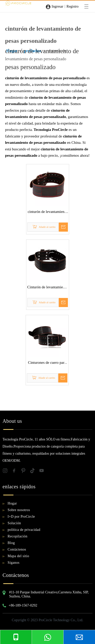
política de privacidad (24, 530)
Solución (14, 523)
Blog (11, 543)
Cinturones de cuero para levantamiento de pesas (47, 363)
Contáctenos (17, 549)
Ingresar (58, 6)
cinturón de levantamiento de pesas (48, 212)
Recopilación (17, 536)
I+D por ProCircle (21, 517)
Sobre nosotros (19, 510)
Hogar (12, 503)
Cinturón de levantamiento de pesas (48, 288)
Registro (73, 6)
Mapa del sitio (18, 556)
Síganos (14, 563)
